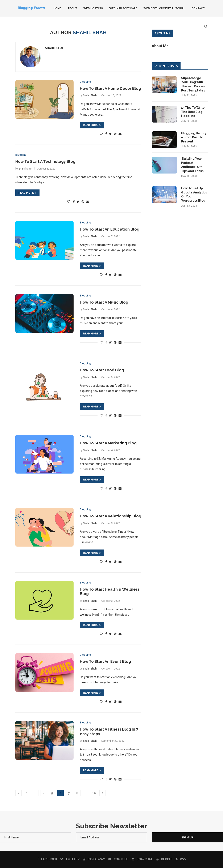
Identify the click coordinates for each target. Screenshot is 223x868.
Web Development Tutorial (164, 8)
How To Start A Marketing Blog (108, 443)
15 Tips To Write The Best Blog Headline (193, 112)
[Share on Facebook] (106, 134)
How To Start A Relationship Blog (111, 516)
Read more (92, 125)
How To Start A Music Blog (104, 302)
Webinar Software (123, 8)
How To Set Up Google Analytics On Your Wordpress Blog (194, 194)
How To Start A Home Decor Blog (110, 88)
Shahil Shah (55, 48)
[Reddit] (164, 859)
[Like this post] (101, 134)
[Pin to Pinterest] (115, 134)
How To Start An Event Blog (105, 661)
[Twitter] (70, 859)
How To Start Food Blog (102, 370)
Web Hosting (93, 8)
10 (94, 793)
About (72, 8)
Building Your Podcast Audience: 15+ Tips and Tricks (192, 165)
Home (57, 8)
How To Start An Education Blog (110, 229)
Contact (198, 8)
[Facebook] (47, 859)
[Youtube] (119, 859)
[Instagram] (94, 859)
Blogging (85, 82)
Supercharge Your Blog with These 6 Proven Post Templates (193, 84)
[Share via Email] (120, 134)
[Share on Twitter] (110, 134)
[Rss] (181, 859)
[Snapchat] (142, 859)
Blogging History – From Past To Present (194, 137)
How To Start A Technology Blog (45, 161)
